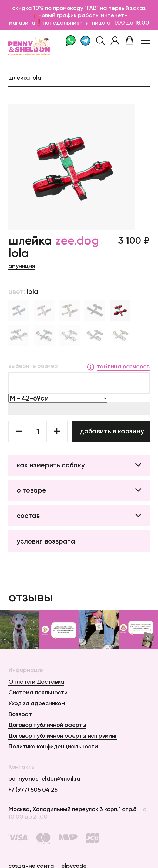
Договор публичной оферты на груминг (63, 736)
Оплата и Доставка (36, 682)
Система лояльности (38, 692)
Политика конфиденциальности (53, 746)
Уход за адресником (37, 703)
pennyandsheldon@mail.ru (44, 779)
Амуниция (22, 266)
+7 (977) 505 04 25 (33, 790)
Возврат (20, 714)
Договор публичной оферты (47, 725)
